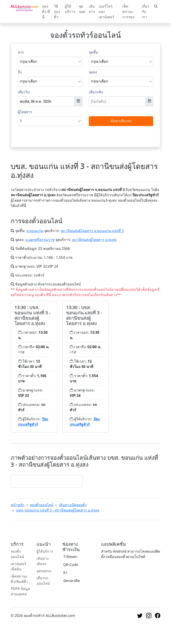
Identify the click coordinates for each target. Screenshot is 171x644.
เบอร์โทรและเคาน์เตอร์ (106, 12)
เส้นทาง (92, 9)
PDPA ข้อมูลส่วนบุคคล (20, 591)
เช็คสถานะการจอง (128, 12)
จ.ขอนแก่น (35, 231)
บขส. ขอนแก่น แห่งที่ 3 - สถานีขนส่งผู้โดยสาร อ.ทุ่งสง (58, 510)
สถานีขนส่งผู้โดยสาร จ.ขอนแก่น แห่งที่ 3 (92, 231)
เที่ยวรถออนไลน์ (43, 581)
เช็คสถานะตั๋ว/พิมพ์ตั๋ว (19, 579)
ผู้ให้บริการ (70, 9)
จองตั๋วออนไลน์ (42, 505)
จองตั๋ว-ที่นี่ (46, 12)
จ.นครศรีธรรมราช (40, 240)
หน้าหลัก (18, 505)
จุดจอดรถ (44, 571)
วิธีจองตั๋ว (57, 12)
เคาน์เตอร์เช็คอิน (18, 566)
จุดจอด (82, 9)
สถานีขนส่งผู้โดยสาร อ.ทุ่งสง (94, 240)
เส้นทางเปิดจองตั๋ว (73, 505)
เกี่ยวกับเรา (146, 12)
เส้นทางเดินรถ (43, 561)
